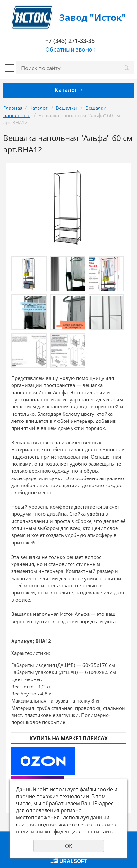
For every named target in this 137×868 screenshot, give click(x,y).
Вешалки (66, 108)
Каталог (39, 108)
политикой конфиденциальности (58, 832)
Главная (13, 108)
